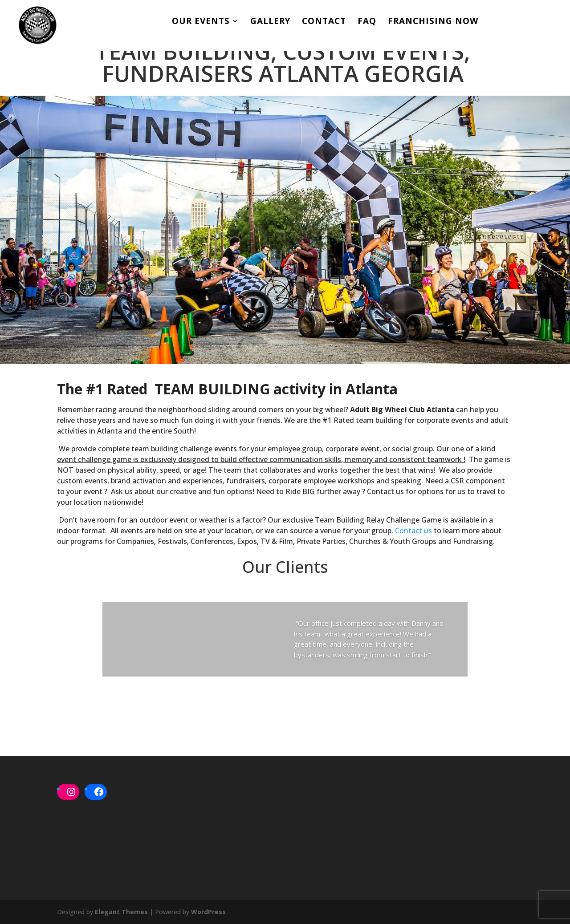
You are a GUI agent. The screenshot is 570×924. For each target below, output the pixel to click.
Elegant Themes (121, 912)
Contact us (413, 531)
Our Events (201, 22)
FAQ (367, 22)
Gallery (270, 22)
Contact (324, 22)
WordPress (208, 912)
